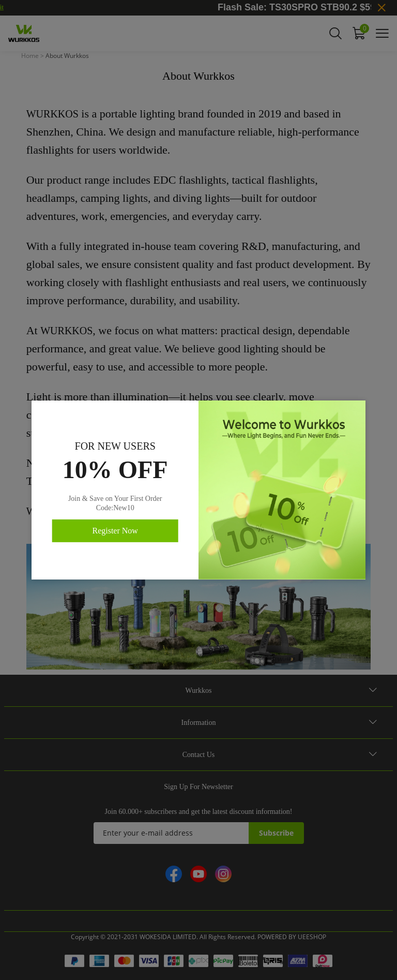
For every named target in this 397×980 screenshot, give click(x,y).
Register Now (115, 531)
